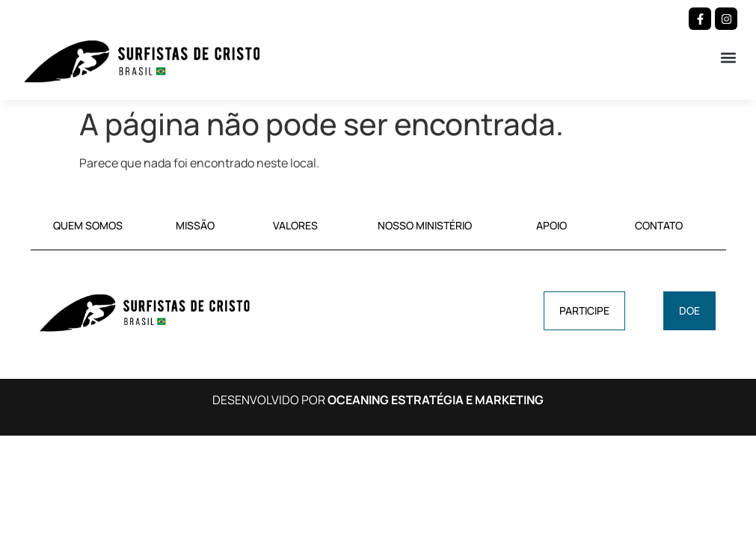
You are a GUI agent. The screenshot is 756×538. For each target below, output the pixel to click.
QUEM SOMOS (88, 225)
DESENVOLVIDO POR (378, 400)
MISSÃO (195, 225)
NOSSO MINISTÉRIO (425, 225)
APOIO (551, 225)
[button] (729, 57)
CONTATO (659, 225)
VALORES (295, 225)
